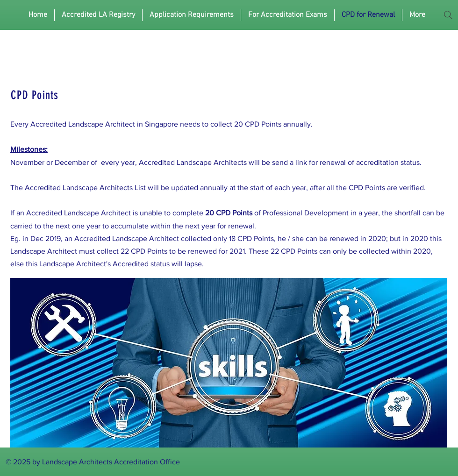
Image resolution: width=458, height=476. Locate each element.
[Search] (448, 15)
